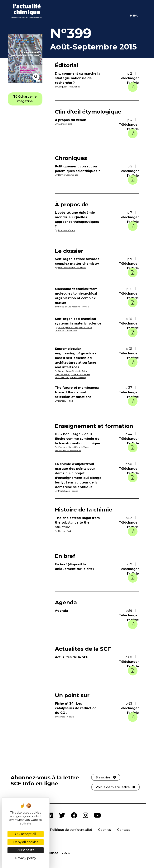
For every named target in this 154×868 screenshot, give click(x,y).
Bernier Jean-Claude (68, 175)
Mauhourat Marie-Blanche (68, 450)
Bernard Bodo (65, 531)
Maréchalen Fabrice (68, 491)
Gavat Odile (71, 331)
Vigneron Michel (66, 447)
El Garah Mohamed (80, 374)
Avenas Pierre (65, 124)
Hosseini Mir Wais (80, 307)
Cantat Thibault (66, 717)
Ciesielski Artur (79, 371)
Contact (123, 830)
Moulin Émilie (85, 327)
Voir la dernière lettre (113, 787)
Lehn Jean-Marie (66, 268)
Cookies (105, 830)
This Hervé (81, 268)
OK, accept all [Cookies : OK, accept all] (26, 834)
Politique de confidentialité (71, 830)
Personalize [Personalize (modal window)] (26, 850)
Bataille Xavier (82, 447)
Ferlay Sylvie (65, 307)
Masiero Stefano (78, 377)
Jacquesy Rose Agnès (69, 87)
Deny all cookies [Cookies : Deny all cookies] (26, 842)
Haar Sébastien (63, 374)
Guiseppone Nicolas (68, 327)
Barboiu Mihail (65, 401)
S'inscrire (103, 777)
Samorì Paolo (65, 371)
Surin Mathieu (62, 377)
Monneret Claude (67, 230)
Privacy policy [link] (26, 858)
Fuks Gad (60, 331)
